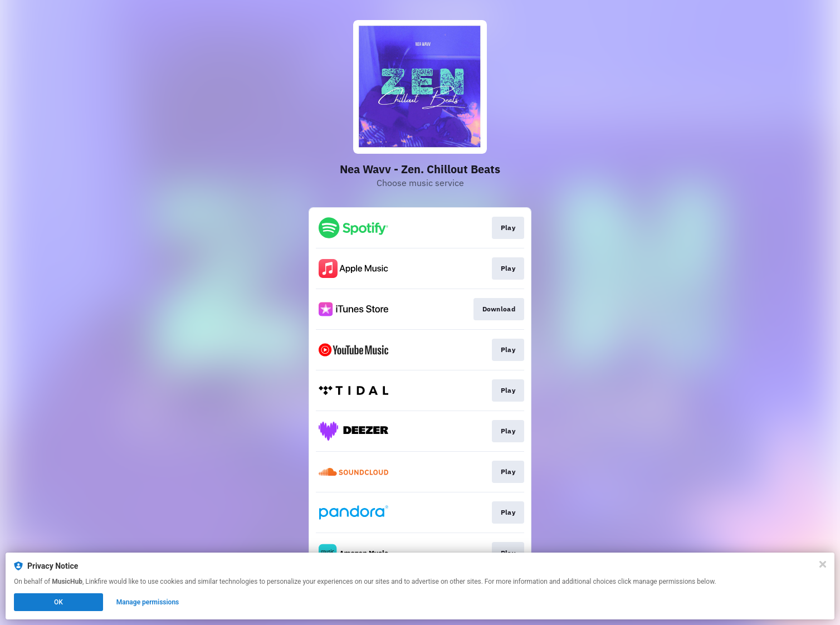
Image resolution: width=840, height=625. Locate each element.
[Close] (823, 564)
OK (58, 602)
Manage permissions (148, 602)
